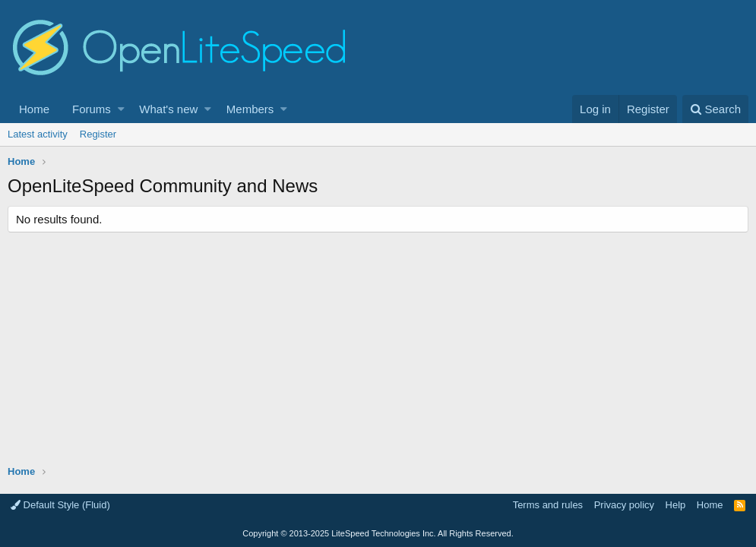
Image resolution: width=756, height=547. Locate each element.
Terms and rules (548, 505)
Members (250, 109)
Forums (92, 109)
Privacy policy (624, 505)
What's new (168, 109)
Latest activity (38, 134)
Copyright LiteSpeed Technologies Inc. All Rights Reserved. (378, 533)
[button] (121, 109)
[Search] (715, 109)
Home (34, 109)
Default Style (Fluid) (60, 505)
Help (676, 505)
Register (98, 134)
